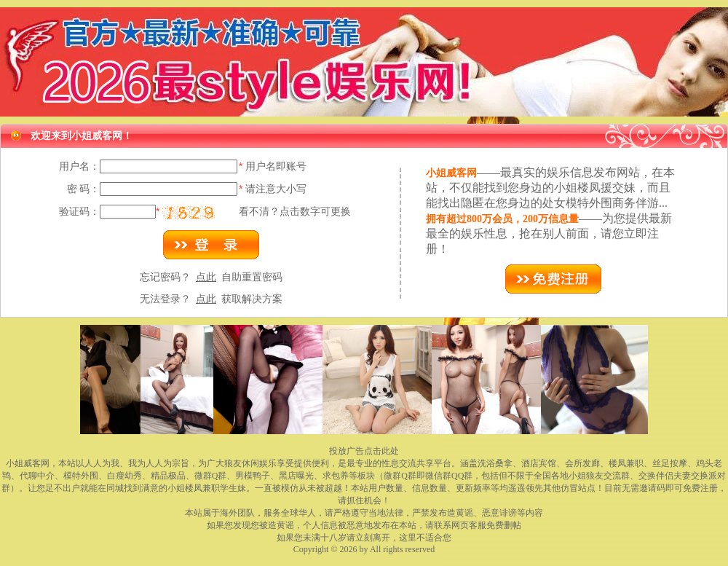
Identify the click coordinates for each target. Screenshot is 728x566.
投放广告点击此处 (364, 451)
